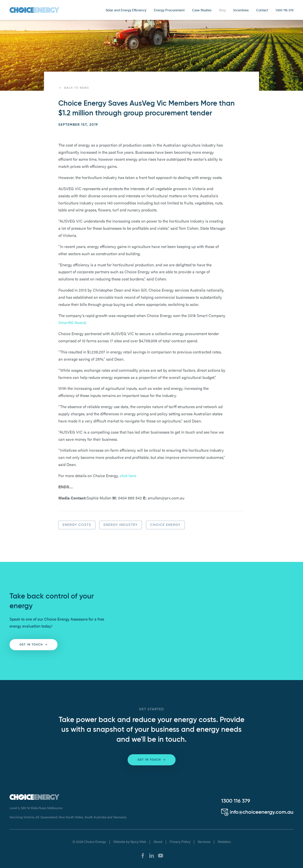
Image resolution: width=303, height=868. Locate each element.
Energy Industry (121, 525)
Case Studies (202, 10)
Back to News (74, 88)
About (158, 842)
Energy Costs (77, 525)
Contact (262, 10)
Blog (222, 10)
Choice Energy (165, 525)
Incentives (241, 10)
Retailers (224, 842)
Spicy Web (138, 842)
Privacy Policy (180, 842)
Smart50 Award (72, 322)
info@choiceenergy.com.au (257, 812)
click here (128, 475)
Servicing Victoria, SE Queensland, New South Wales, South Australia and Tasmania (68, 817)
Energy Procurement (169, 10)
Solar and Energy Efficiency (126, 10)
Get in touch (34, 644)
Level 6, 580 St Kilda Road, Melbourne (36, 808)
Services (204, 842)
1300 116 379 (284, 10)
